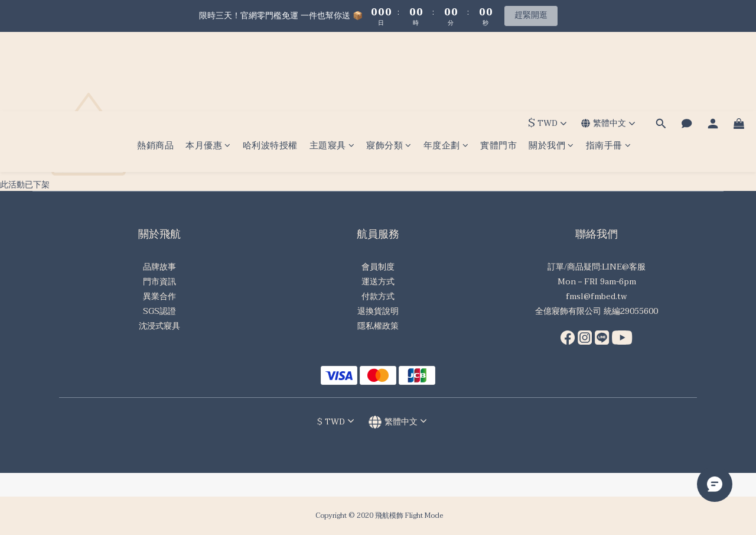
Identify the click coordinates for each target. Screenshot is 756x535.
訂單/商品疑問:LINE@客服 (597, 267)
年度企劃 (446, 67)
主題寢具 (332, 67)
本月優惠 (208, 67)
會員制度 (378, 267)
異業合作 (159, 296)
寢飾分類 (389, 67)
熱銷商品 (155, 67)
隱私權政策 (378, 326)
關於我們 (551, 67)
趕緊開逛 (531, 15)
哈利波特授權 (270, 67)
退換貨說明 (378, 311)
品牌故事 (159, 267)
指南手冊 (609, 67)
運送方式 (378, 282)
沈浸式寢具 (159, 326)
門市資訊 (159, 282)
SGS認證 (159, 311)
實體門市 (498, 67)
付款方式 (378, 296)
